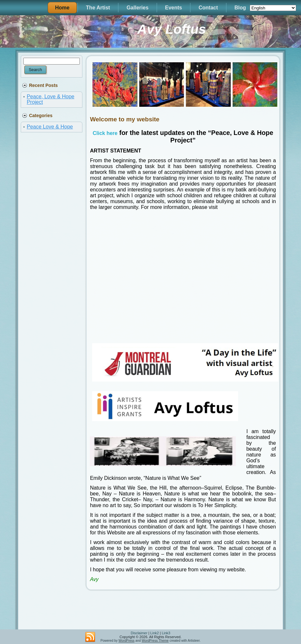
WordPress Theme (155, 641)
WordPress (126, 641)
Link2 (154, 633)
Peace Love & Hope (50, 127)
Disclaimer (139, 633)
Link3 (166, 633)
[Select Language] (273, 8)
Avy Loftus (172, 29)
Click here (105, 133)
